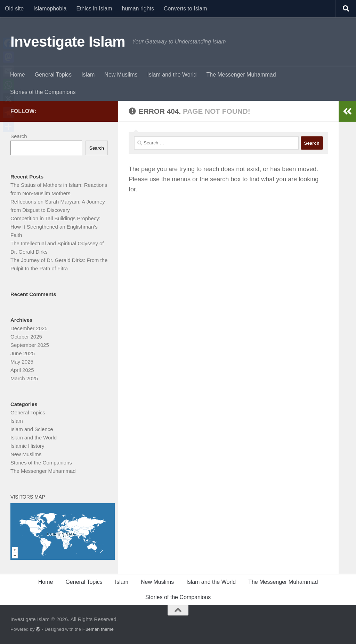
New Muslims (121, 75)
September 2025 (30, 345)
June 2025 (23, 353)
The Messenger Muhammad (241, 75)
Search (19, 136)
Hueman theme (98, 629)
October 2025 (26, 337)
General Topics (53, 75)
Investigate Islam (68, 42)
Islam (88, 75)
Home (18, 75)
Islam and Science (32, 429)
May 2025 (22, 362)
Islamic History (27, 446)
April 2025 (22, 370)
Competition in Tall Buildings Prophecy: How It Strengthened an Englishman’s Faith (55, 227)
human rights (138, 9)
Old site (14, 9)
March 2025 (24, 378)
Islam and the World (172, 75)
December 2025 (29, 328)
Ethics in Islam (94, 9)
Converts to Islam (185, 9)
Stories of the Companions (43, 92)
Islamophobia (50, 9)
